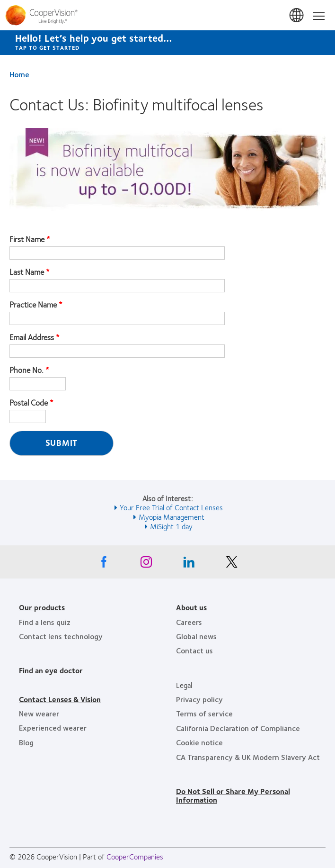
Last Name (27, 272)
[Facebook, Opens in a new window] (104, 564)
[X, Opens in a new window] (231, 564)
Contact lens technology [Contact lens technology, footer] (61, 636)
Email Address (32, 337)
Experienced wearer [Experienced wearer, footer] (53, 728)
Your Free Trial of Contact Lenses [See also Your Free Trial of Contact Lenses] (171, 507)
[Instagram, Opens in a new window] (146, 564)
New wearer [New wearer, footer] (39, 713)
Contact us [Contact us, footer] (194, 650)
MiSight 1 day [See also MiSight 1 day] (171, 526)
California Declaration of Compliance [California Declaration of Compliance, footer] (238, 728)
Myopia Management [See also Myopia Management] (172, 517)
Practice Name (33, 305)
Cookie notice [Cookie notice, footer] (199, 742)
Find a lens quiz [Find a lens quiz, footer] (45, 622)
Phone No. (26, 370)
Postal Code (29, 403)
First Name (27, 239)
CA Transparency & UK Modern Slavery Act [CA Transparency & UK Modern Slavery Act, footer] (248, 757)
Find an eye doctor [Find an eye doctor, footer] (51, 670)
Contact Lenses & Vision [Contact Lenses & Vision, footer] (60, 699)
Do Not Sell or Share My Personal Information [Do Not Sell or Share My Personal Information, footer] (233, 795)
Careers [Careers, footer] (189, 622)
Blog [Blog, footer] (26, 742)
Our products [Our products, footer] (42, 607)
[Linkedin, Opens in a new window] (189, 564)
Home (19, 74)
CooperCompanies (135, 856)
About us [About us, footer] (191, 607)
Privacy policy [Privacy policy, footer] (199, 699)
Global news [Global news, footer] (196, 636)
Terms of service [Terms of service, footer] (204, 713)
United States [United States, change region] (297, 16)
